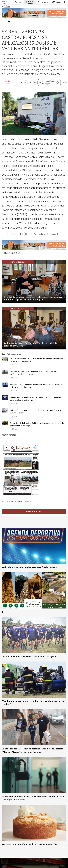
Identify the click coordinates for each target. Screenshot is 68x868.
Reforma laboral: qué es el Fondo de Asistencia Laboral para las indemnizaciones (36, 412)
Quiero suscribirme (34, 512)
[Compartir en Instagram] (26, 83)
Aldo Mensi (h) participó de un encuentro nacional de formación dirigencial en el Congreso (36, 386)
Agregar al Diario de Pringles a (49, 82)
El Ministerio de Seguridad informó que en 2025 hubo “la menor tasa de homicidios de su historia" (38, 399)
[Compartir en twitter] (30, 83)
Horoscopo (43, 2)
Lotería (57, 2)
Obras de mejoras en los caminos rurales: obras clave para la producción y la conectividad (35, 373)
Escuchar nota (9, 82)
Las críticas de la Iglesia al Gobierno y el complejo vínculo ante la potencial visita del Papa (37, 424)
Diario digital (30, 2)
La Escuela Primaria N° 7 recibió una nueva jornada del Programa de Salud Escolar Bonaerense (38, 360)
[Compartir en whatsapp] (35, 83)
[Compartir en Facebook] (22, 83)
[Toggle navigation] (9, 22)
